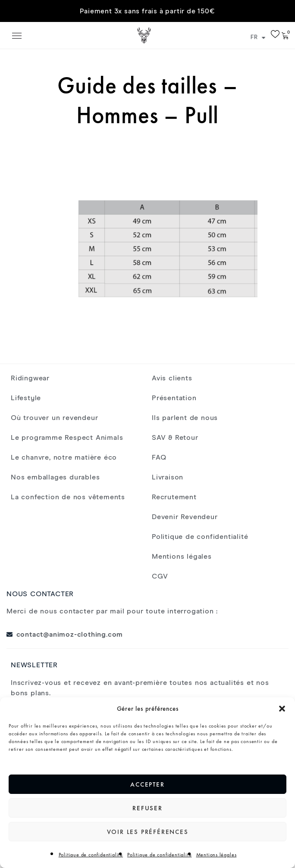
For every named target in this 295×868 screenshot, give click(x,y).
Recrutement (174, 497)
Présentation (174, 398)
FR (258, 37)
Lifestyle (26, 398)
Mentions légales (217, 855)
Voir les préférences (148, 832)
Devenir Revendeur (185, 517)
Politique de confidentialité (91, 855)
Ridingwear (30, 378)
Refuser (147, 808)
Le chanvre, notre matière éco (64, 457)
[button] (282, 709)
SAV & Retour (175, 438)
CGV (160, 576)
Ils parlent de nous (185, 418)
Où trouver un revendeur (54, 418)
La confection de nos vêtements (68, 497)
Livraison (168, 477)
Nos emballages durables (55, 477)
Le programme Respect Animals (67, 438)
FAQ (159, 457)
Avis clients (172, 378)
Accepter (147, 784)
